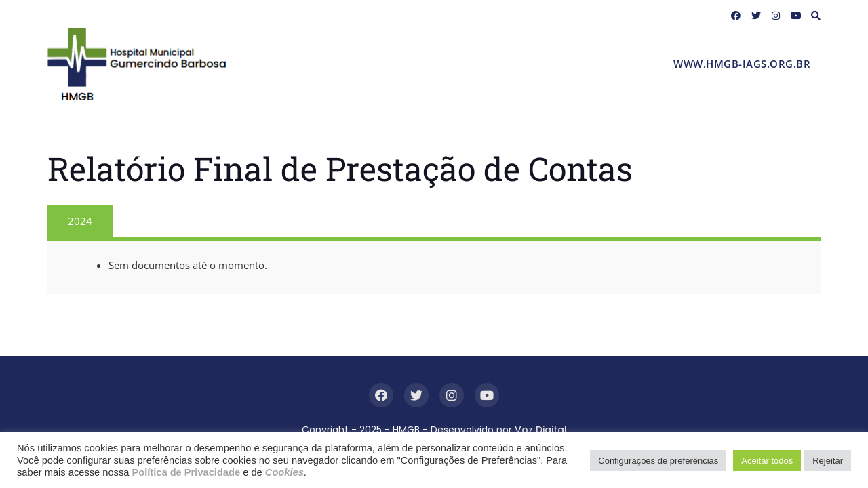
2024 (80, 221)
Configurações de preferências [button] (658, 461)
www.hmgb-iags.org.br (742, 64)
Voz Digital (541, 430)
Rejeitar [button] (828, 461)
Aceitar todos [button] (767, 461)
